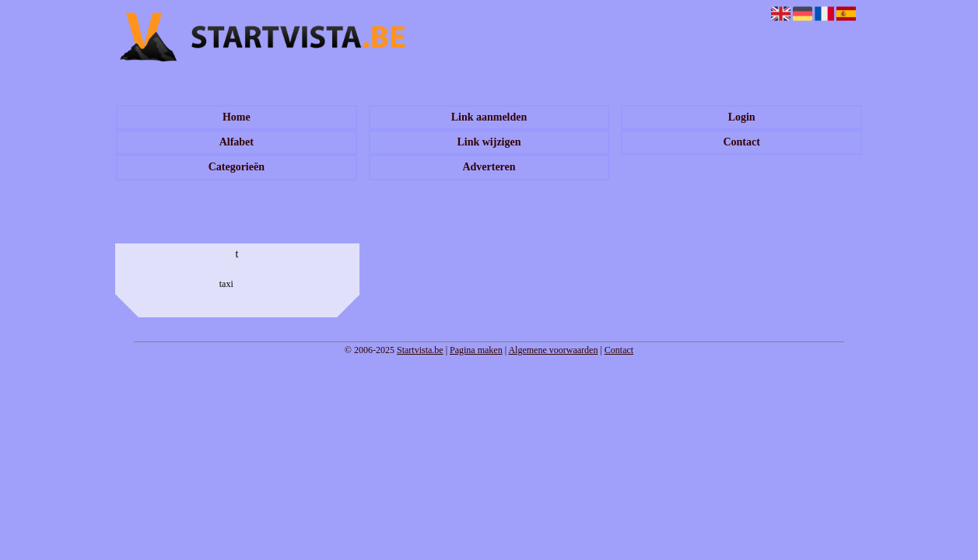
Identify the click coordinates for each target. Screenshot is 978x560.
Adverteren (489, 167)
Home (237, 117)
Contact (741, 142)
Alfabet (237, 142)
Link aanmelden (489, 117)
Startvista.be (420, 350)
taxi (226, 284)
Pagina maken (476, 350)
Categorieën (237, 167)
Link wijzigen (489, 142)
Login (742, 117)
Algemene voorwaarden (553, 350)
